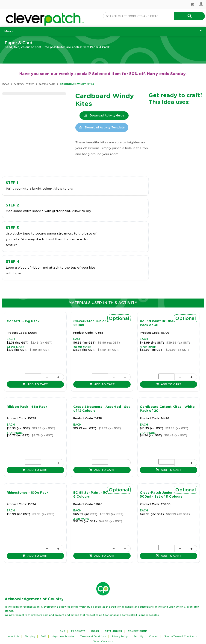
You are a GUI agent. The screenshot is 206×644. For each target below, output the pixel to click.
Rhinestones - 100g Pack (28, 493)
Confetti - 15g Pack (23, 321)
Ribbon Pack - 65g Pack (27, 407)
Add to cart (37, 384)
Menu (8, 31)
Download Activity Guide (107, 116)
